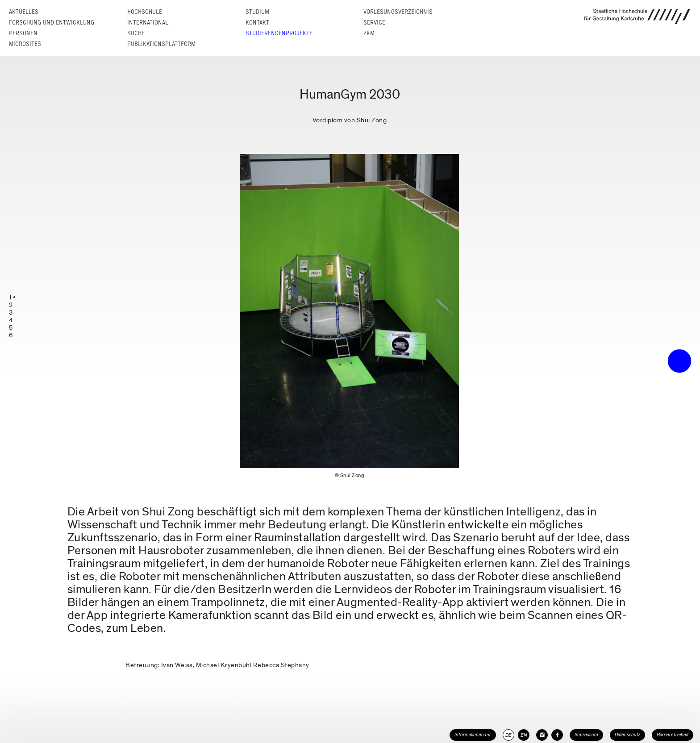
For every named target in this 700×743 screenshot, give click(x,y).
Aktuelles (24, 12)
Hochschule (145, 12)
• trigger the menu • (679, 361)
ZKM (369, 33)
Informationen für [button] (473, 735)
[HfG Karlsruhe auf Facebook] (557, 735)
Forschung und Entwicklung (52, 23)
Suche (136, 33)
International (148, 23)
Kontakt (257, 23)
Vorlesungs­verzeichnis (398, 12)
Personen (23, 33)
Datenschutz (627, 735)
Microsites (25, 44)
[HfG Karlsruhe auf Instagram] (542, 735)
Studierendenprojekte (279, 33)
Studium (257, 12)
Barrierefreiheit (673, 735)
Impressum (586, 735)
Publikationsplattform (161, 44)
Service (374, 23)
